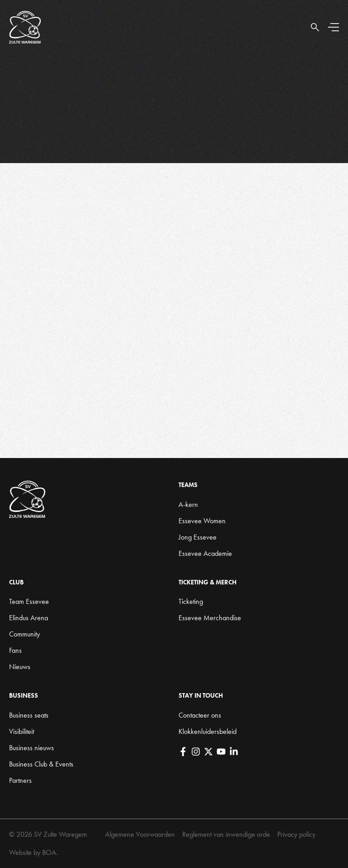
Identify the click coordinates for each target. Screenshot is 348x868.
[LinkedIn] (234, 752)
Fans (15, 650)
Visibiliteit (22, 731)
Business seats (29, 715)
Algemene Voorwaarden (140, 834)
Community (24, 634)
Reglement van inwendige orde (226, 834)
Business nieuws (31, 748)
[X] (208, 752)
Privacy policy (296, 834)
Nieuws (20, 667)
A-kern (188, 504)
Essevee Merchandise (210, 618)
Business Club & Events (41, 764)
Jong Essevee (198, 537)
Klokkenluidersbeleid (208, 731)
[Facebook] (183, 752)
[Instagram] (196, 752)
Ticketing (191, 601)
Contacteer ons (200, 715)
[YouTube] (221, 752)
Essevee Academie (205, 553)
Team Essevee (29, 601)
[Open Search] (315, 27)
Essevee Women (202, 521)
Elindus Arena (29, 618)
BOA (49, 852)
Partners (20, 780)
